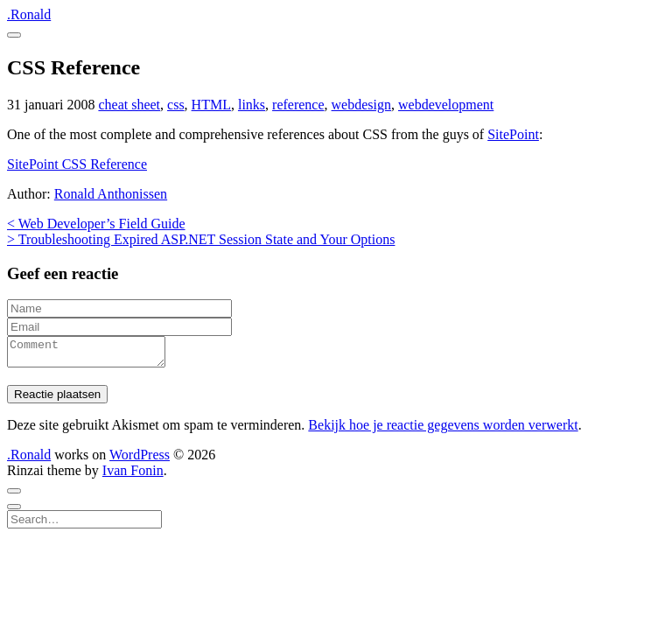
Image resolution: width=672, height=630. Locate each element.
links (252, 105)
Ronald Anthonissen (111, 194)
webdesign (361, 105)
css (176, 105)
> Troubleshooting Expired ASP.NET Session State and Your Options (201, 239)
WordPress (140, 460)
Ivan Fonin (133, 476)
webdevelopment (446, 105)
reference (298, 105)
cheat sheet (129, 105)
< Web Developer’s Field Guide (96, 224)
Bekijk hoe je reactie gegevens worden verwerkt (443, 430)
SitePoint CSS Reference (77, 164)
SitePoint (513, 134)
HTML (211, 105)
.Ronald (29, 14)
